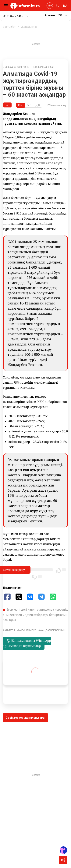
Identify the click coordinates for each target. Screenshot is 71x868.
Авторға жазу (57, 105)
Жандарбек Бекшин (53, 630)
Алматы (10, 630)
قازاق (37, 105)
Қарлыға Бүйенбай (44, 67)
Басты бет (9, 27)
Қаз (20, 105)
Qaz (29, 105)
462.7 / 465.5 (16, 16)
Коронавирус (27, 630)
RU (65, 6)
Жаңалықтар (29, 27)
